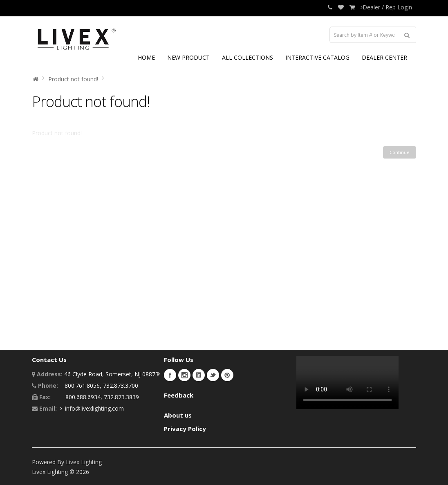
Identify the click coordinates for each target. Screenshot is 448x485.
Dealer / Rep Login (386, 7)
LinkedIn (199, 375)
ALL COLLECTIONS (248, 57)
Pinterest (227, 375)
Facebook (170, 375)
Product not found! (73, 79)
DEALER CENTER (384, 57)
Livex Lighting (84, 462)
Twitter (213, 375)
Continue (400, 152)
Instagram (184, 375)
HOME (146, 57)
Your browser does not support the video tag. (347, 382)
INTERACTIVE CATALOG (317, 57)
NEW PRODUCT (188, 57)
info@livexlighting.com (94, 408)
